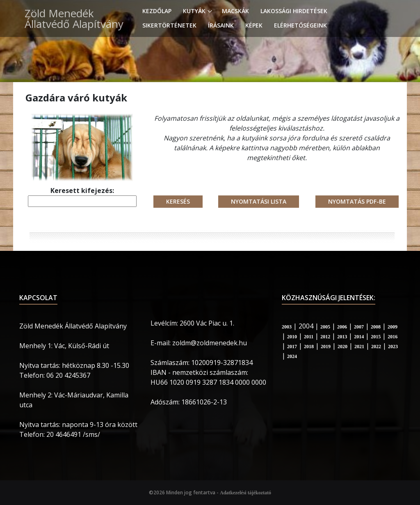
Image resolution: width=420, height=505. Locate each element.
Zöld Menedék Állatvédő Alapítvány (74, 18)
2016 (393, 337)
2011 (309, 337)
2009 (393, 327)
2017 (292, 347)
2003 (287, 327)
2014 (359, 337)
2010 (292, 337)
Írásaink (221, 25)
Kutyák (194, 11)
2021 (359, 347)
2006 (342, 327)
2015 (376, 337)
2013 (342, 337)
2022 (376, 347)
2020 (342, 347)
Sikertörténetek (169, 25)
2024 (292, 356)
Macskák (235, 11)
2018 (309, 347)
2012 (325, 337)
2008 (376, 327)
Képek (254, 25)
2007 (359, 327)
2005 (325, 327)
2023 (393, 347)
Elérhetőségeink (300, 25)
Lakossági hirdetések (294, 11)
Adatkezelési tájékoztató (245, 493)
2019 (326, 347)
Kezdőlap (157, 11)
